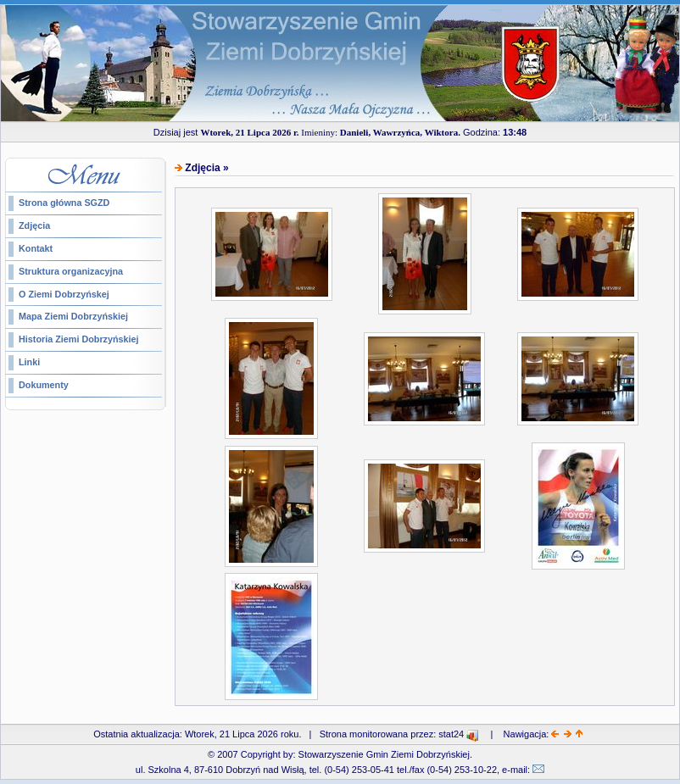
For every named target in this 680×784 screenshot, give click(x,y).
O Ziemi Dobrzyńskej (64, 294)
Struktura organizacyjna (71, 271)
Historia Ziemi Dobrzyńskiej (79, 339)
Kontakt (36, 248)
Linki (29, 362)
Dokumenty (44, 385)
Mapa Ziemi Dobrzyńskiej (73, 316)
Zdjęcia (34, 225)
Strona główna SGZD (64, 203)
